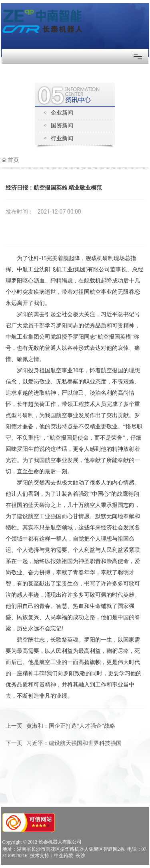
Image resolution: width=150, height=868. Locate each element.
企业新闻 (62, 113)
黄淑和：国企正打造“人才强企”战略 (71, 726)
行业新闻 (62, 138)
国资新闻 (62, 126)
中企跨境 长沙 (70, 856)
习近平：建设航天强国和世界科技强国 (74, 743)
